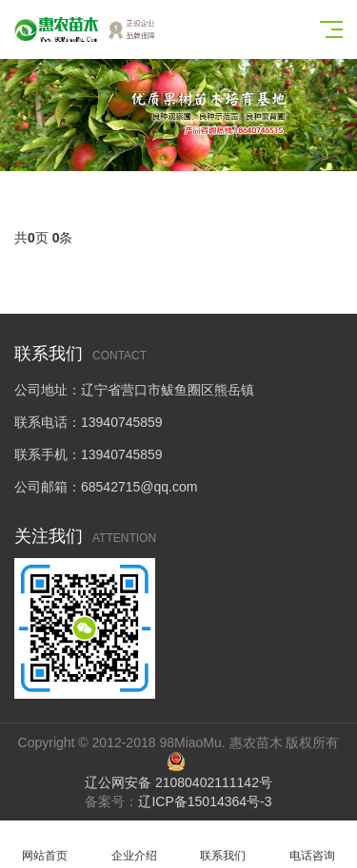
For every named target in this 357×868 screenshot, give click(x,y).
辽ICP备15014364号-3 (205, 801)
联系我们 (224, 845)
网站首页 (45, 845)
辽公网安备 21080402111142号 (178, 782)
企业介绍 (134, 845)
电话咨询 (312, 845)
